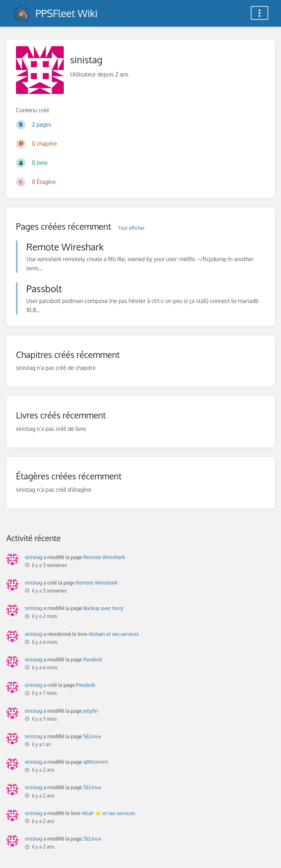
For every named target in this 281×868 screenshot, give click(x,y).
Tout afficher (131, 228)
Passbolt (93, 659)
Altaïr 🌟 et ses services (108, 813)
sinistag (33, 557)
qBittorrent (96, 762)
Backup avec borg (103, 608)
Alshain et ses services (114, 634)
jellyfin (91, 711)
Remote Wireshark (104, 557)
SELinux (92, 736)
